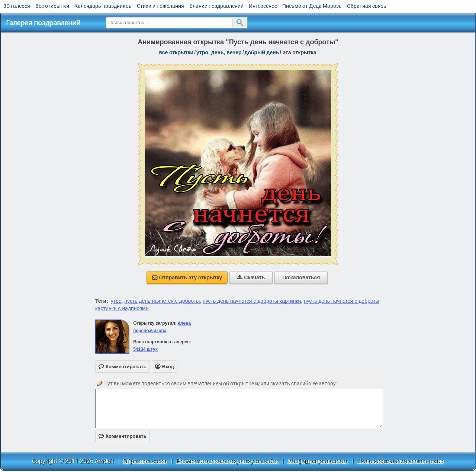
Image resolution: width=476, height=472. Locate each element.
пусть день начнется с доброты (162, 301)
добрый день (262, 52)
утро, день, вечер (219, 52)
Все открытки (52, 6)
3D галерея (17, 6)
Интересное (263, 6)
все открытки (176, 52)
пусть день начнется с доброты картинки (252, 301)
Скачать (251, 277)
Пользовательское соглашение (401, 461)
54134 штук (145, 349)
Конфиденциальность (318, 461)
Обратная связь (367, 6)
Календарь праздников (103, 6)
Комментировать (123, 436)
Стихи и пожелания (160, 6)
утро (116, 301)
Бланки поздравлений (216, 6)
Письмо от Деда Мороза (312, 6)
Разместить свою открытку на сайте (227, 461)
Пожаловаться (301, 277)
